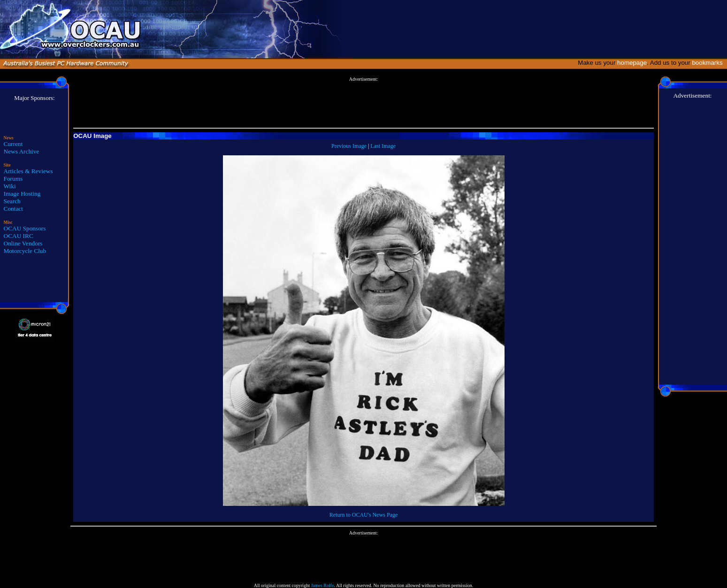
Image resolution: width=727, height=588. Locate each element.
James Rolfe (322, 585)
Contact (13, 209)
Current (13, 144)
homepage (632, 63)
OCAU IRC (19, 236)
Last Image (383, 146)
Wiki (10, 186)
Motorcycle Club (25, 251)
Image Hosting (22, 194)
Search (12, 201)
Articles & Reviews (28, 171)
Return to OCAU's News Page (363, 515)
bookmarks (709, 63)
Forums (13, 179)
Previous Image (349, 146)
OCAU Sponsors (25, 228)
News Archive (22, 151)
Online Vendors (23, 243)
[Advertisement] (364, 103)
